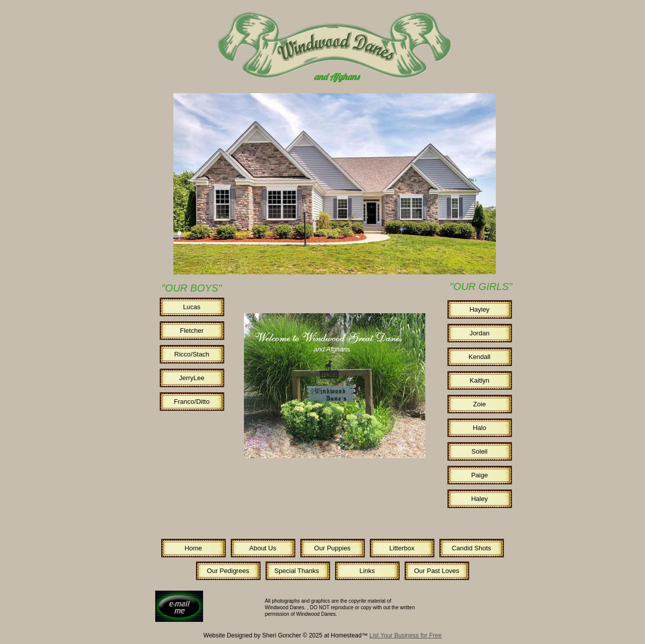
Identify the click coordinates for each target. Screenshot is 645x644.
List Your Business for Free (405, 635)
